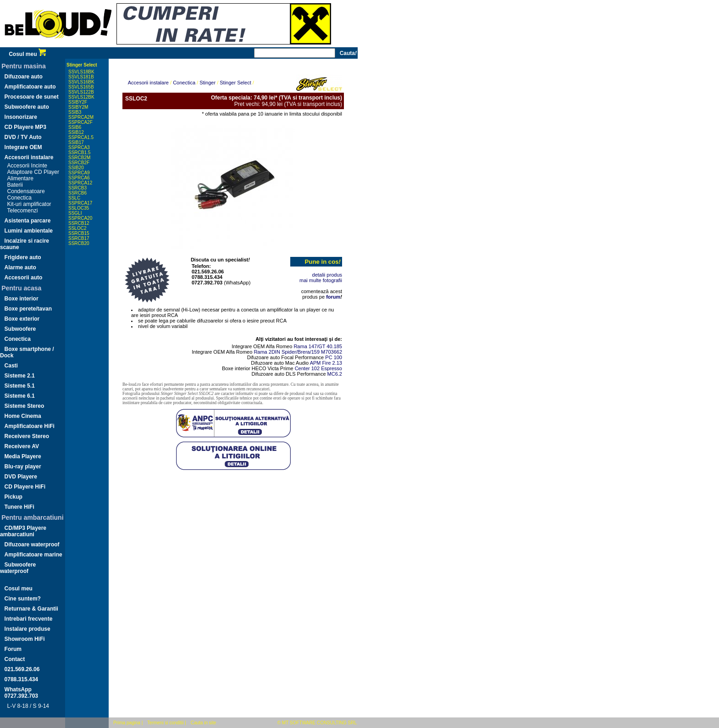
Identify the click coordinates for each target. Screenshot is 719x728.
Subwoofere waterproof (18, 568)
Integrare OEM (23, 147)
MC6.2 (335, 374)
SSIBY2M (78, 107)
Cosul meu (27, 54)
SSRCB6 (77, 193)
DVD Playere (21, 477)
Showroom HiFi (25, 639)
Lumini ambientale (29, 231)
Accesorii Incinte (27, 166)
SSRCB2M (79, 158)
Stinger (207, 83)
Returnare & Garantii (31, 609)
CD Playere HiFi (25, 487)
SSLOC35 (79, 208)
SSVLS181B (81, 77)
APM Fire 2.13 (326, 363)
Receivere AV (22, 446)
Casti (11, 366)
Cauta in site (204, 723)
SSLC (74, 198)
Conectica (19, 198)
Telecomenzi (23, 211)
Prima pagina (127, 723)
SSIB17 (76, 142)
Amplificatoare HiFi (30, 426)
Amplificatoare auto (30, 87)
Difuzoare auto (24, 77)
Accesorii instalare (29, 157)
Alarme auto (20, 267)
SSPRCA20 (80, 218)
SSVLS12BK (81, 97)
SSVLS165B (81, 87)
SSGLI (75, 213)
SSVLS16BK (81, 82)
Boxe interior (22, 299)
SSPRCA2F (80, 122)
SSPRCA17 (80, 203)
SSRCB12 (79, 223)
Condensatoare (26, 191)
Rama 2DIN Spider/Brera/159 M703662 (298, 352)
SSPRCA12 (80, 183)
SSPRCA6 (79, 178)
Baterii (15, 185)
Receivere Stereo (27, 436)
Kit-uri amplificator (29, 204)
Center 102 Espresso (318, 368)
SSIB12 (76, 132)
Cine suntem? (23, 599)
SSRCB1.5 (79, 153)
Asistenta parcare (28, 221)
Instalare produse (28, 629)
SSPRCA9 (79, 173)
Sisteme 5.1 (20, 386)
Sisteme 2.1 (20, 376)
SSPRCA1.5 (81, 137)
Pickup (14, 497)
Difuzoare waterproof (32, 545)
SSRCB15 (79, 233)
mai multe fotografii (321, 280)
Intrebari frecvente (29, 619)
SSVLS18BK (81, 72)
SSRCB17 (79, 238)
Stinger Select (82, 65)
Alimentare (20, 178)
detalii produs (327, 275)
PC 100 (334, 357)
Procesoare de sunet (32, 97)
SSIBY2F (78, 102)
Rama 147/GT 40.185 (318, 346)
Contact (15, 659)
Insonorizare (21, 117)
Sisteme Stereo (25, 406)
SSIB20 (76, 168)
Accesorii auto (24, 278)
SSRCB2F (79, 163)
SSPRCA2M (81, 117)
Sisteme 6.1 (20, 396)
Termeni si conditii (165, 723)
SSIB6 (75, 127)
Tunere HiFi (19, 507)
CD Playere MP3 (25, 127)
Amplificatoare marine (33, 555)
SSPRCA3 (79, 147)
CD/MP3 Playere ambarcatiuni (23, 531)
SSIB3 (75, 112)
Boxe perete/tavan (28, 309)
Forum (13, 649)
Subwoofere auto (27, 107)
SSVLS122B (81, 92)
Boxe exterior (22, 319)
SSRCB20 (79, 243)
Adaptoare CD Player (33, 172)
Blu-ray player (23, 467)
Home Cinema (23, 416)
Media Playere (23, 456)
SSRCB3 (77, 188)
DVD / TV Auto (23, 137)
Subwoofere (20, 329)
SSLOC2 (77, 228)
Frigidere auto (23, 257)
